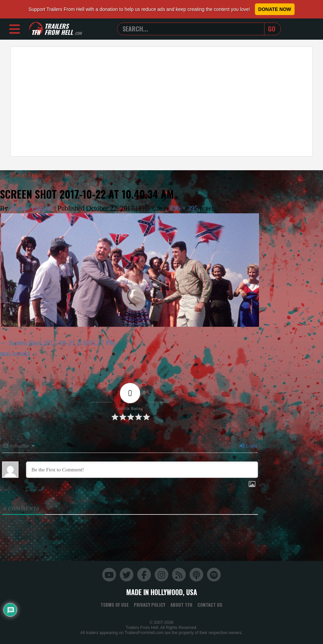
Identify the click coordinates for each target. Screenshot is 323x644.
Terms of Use (115, 605)
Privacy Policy (150, 605)
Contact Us (210, 605)
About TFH (181, 605)
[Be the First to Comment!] (142, 470)
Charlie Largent (31, 208)
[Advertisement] (161, 102)
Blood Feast (22, 175)
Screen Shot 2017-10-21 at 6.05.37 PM (62, 343)
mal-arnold (15, 353)
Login (248, 446)
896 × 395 (184, 208)
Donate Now (275, 9)
